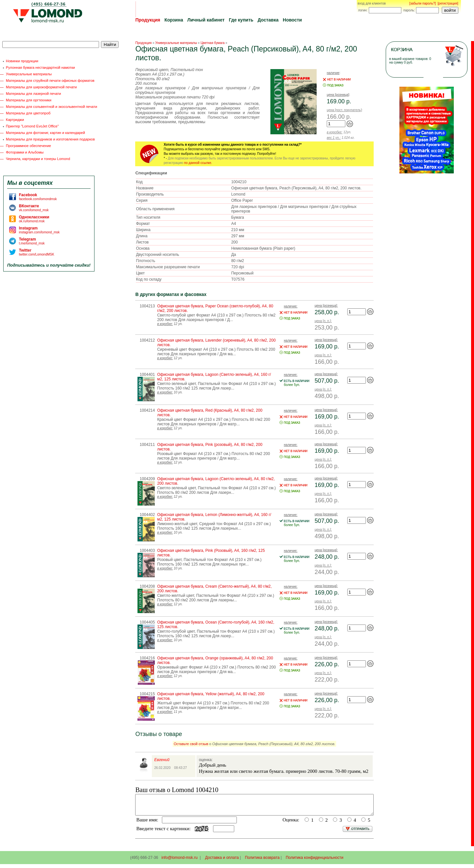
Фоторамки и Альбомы (25, 152)
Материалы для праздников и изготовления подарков (50, 139)
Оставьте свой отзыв (191, 744)
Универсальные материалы (29, 74)
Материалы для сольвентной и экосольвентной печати (51, 107)
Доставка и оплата (222, 861)
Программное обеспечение (29, 146)
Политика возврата (262, 861)
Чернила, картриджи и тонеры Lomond (38, 159)
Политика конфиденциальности (315, 861)
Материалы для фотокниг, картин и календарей (45, 133)
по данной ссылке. (198, 163)
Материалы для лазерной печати (33, 94)
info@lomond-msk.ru (179, 861)
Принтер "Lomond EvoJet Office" (32, 126)
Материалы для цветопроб (28, 113)
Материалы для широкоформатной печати (41, 87)
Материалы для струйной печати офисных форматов (50, 81)
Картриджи (15, 120)
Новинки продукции (22, 61)
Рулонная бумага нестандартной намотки (40, 67)
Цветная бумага (213, 43)
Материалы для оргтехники (29, 100)
